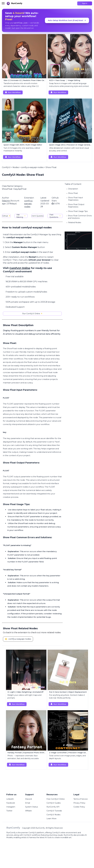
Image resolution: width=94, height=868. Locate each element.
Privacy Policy (79, 803)
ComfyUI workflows (32, 835)
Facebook (11, 803)
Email (28, 803)
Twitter (9, 811)
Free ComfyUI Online (56, 799)
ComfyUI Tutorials (54, 811)
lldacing (6, 201)
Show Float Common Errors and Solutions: (80, 217)
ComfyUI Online (20, 268)
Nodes (16, 167)
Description (73, 189)
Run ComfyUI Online (32, 314)
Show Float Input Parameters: (76, 199)
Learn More (51, 819)
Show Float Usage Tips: (78, 211)
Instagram (11, 807)
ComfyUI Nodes (53, 815)
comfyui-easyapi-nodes (32, 167)
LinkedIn (10, 799)
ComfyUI (6, 167)
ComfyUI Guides (54, 803)
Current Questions (37, 216)
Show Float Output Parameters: (76, 206)
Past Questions (55, 216)
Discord (28, 799)
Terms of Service (81, 799)
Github (6, 216)
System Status (32, 807)
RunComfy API (53, 807)
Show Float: (73, 193)
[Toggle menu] (3, 3)
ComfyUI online (59, 833)
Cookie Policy (79, 807)
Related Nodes (75, 222)
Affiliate (28, 811)
